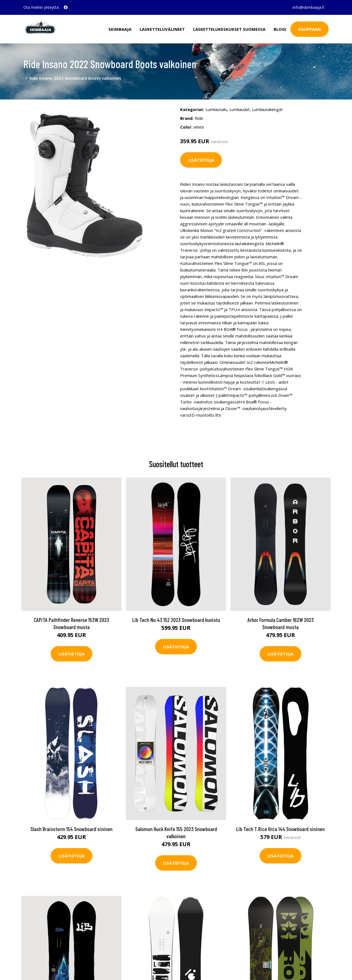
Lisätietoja (201, 160)
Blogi (280, 29)
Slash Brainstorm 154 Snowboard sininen (71, 829)
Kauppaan (310, 29)
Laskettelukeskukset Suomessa (229, 29)
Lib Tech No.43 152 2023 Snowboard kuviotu (176, 620)
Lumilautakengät (267, 109)
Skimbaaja (120, 29)
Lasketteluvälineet (162, 29)
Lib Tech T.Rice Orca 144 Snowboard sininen (280, 829)
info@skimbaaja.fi (308, 7)
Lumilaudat (240, 109)
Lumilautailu (216, 109)
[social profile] (66, 7)
